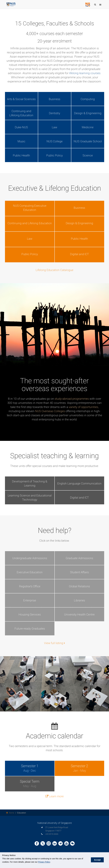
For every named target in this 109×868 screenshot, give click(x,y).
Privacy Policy (44, 862)
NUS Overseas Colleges (50, 411)
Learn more (55, 796)
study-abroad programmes (72, 399)
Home (12, 813)
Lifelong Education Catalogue (54, 270)
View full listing (54, 643)
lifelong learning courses (85, 73)
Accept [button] (96, 859)
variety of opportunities (83, 407)
